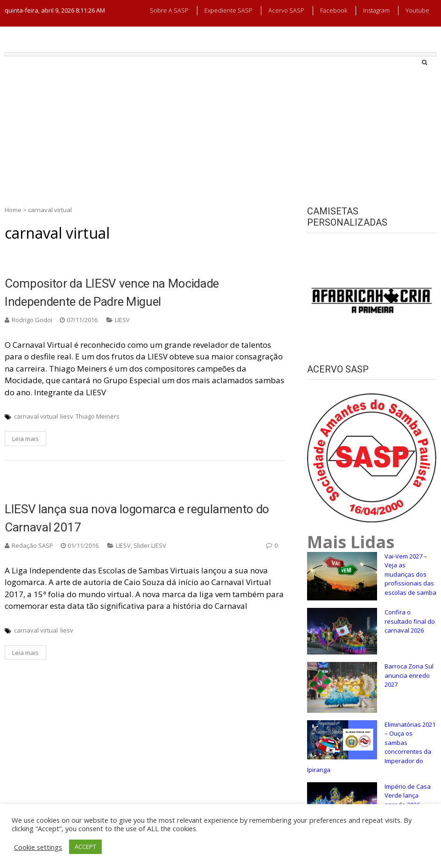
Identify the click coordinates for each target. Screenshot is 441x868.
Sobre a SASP (169, 10)
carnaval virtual (36, 416)
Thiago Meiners (98, 416)
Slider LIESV (150, 545)
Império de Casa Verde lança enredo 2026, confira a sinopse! (410, 800)
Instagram (376, 10)
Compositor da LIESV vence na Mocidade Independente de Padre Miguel (112, 293)
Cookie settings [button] (38, 847)
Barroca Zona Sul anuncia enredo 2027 (409, 675)
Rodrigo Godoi (32, 320)
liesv (67, 416)
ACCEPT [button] (85, 847)
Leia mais (25, 439)
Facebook (334, 10)
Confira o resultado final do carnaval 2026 (410, 621)
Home (13, 210)
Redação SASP (32, 545)
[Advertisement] (220, 126)
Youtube (417, 10)
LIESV (122, 320)
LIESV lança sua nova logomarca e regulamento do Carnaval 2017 (137, 518)
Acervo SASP (286, 10)
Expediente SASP (228, 10)
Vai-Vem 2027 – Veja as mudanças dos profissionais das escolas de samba (410, 574)
